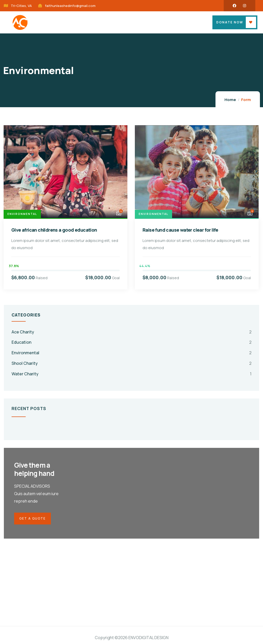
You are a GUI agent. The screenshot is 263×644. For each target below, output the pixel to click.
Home (230, 100)
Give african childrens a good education (54, 230)
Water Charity (25, 374)
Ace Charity (23, 332)
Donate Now (230, 22)
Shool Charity (25, 363)
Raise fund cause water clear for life (180, 230)
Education (21, 342)
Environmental (22, 214)
